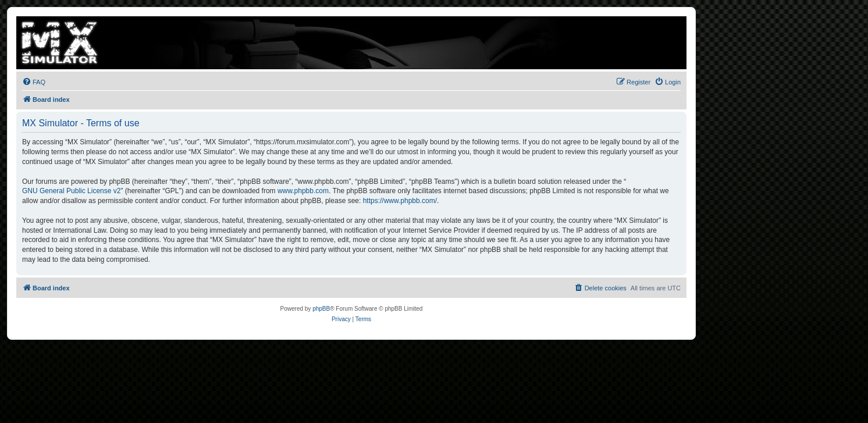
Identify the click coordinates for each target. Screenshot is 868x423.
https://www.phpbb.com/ (400, 201)
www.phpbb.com (303, 191)
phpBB (321, 309)
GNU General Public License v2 (71, 191)
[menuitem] (34, 82)
